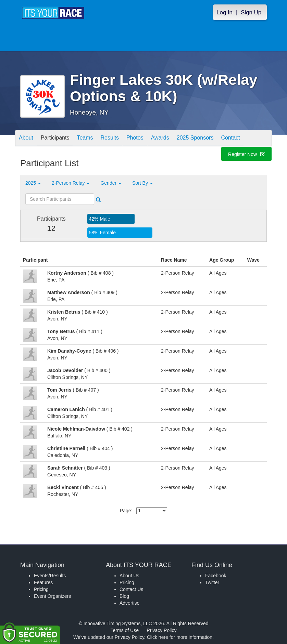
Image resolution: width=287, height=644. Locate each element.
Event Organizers (52, 596)
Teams (85, 139)
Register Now (246, 155)
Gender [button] (111, 183)
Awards (160, 139)
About (26, 139)
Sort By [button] (142, 183)
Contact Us (131, 589)
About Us (129, 576)
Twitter (212, 582)
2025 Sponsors (195, 139)
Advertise (129, 603)
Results (110, 139)
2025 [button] (33, 183)
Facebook (216, 576)
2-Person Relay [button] (71, 183)
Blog (124, 596)
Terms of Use (125, 630)
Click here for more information (180, 637)
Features (43, 582)
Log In (224, 12)
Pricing (41, 589)
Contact (230, 139)
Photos (135, 139)
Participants (55, 139)
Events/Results (50, 576)
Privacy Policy (161, 630)
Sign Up (251, 12)
